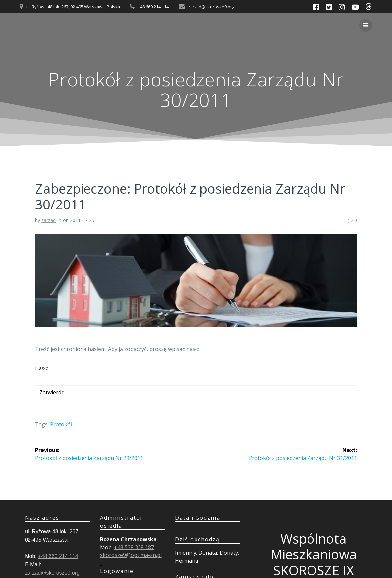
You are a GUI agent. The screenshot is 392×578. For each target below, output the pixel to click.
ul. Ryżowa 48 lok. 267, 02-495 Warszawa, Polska (73, 7)
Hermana (187, 561)
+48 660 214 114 (153, 7)
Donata (208, 553)
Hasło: (196, 375)
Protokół (61, 424)
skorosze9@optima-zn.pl (131, 555)
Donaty (229, 553)
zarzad (49, 220)
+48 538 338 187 (134, 547)
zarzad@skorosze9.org (211, 7)
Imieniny (186, 553)
